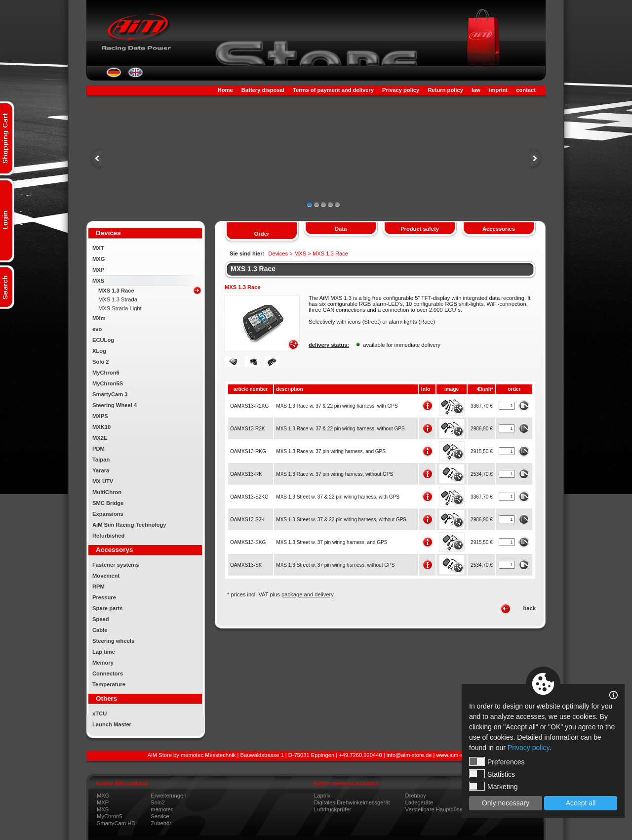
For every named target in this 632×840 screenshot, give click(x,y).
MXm (99, 318)
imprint (498, 90)
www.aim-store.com (461, 755)
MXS (98, 281)
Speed (101, 619)
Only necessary (506, 803)
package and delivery (307, 594)
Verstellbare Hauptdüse (434, 809)
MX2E (100, 438)
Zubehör (161, 823)
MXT (98, 248)
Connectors (108, 673)
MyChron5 (110, 816)
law (476, 90)
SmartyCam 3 (110, 394)
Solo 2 (101, 362)
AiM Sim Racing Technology (129, 525)
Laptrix (322, 796)
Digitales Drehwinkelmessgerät (352, 802)
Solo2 (158, 802)
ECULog (103, 340)
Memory (103, 663)
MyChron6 (106, 373)
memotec (162, 809)
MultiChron (107, 492)
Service (160, 816)
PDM (99, 449)
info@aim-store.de (409, 755)
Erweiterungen (168, 796)
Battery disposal (263, 90)
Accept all (581, 803)
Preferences (497, 761)
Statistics (492, 774)
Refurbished (108, 536)
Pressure (104, 597)
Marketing (493, 786)
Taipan (101, 460)
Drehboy (416, 796)
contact (526, 90)
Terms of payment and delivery (333, 90)
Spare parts (108, 608)
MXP (98, 270)
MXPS (100, 416)
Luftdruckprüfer (333, 809)
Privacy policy (401, 90)
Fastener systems (116, 565)
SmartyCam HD (116, 823)
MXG (99, 259)
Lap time (104, 652)
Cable (100, 630)
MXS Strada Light (120, 308)
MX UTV (103, 481)
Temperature (109, 684)
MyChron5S (108, 383)
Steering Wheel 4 (115, 405)
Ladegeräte (419, 802)
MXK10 (101, 427)
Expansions (108, 514)
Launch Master (112, 724)
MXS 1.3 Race (116, 291)
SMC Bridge (108, 503)
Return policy (445, 90)
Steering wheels (113, 641)
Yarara (101, 470)
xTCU (99, 714)
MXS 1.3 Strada (118, 299)
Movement (106, 576)
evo (97, 329)
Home (225, 90)
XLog (99, 351)
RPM (99, 587)
